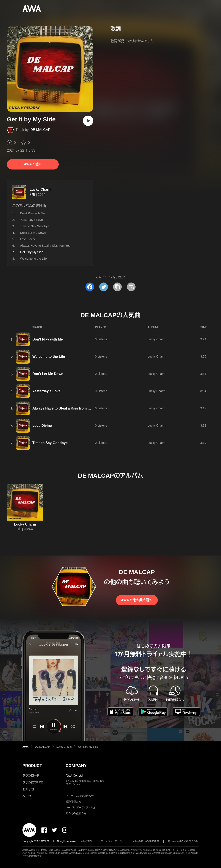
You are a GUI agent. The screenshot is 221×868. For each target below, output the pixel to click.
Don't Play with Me (33, 213)
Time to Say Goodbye (35, 226)
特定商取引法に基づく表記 (183, 841)
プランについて (33, 782)
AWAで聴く (33, 164)
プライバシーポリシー (113, 841)
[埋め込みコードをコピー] (131, 287)
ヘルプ (27, 796)
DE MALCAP (40, 130)
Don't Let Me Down (33, 233)
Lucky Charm (40, 189)
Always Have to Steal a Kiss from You (45, 246)
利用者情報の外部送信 (146, 841)
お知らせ (28, 789)
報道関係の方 (73, 802)
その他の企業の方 (76, 813)
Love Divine (28, 239)
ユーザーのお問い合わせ (80, 796)
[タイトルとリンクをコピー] (117, 287)
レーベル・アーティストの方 (81, 808)
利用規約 (87, 841)
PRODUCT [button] (32, 766)
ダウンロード (31, 775)
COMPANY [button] (76, 766)
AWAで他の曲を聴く (137, 600)
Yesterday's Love (32, 220)
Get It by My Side (88, 747)
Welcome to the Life (33, 259)
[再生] (88, 121)
